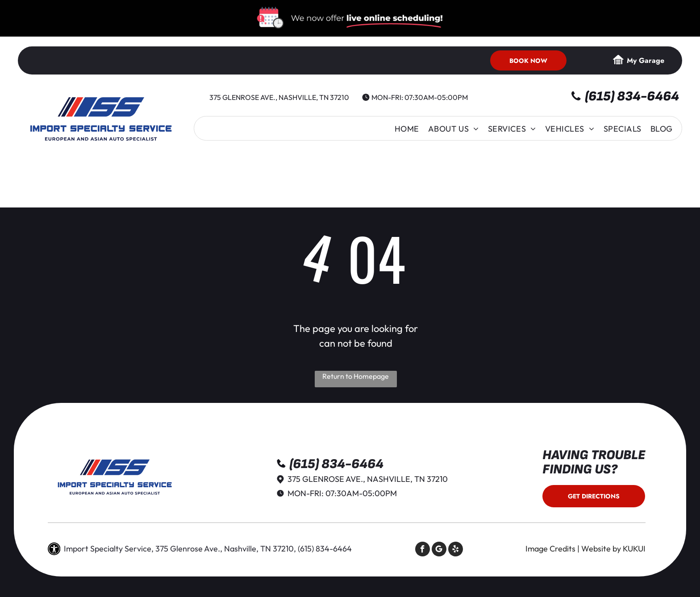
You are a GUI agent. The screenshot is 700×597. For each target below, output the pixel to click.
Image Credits (550, 549)
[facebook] (423, 550)
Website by (601, 549)
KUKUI (634, 549)
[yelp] (456, 550)
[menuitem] (407, 129)
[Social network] (439, 550)
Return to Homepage (356, 376)
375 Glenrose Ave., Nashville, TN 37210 (279, 97)
